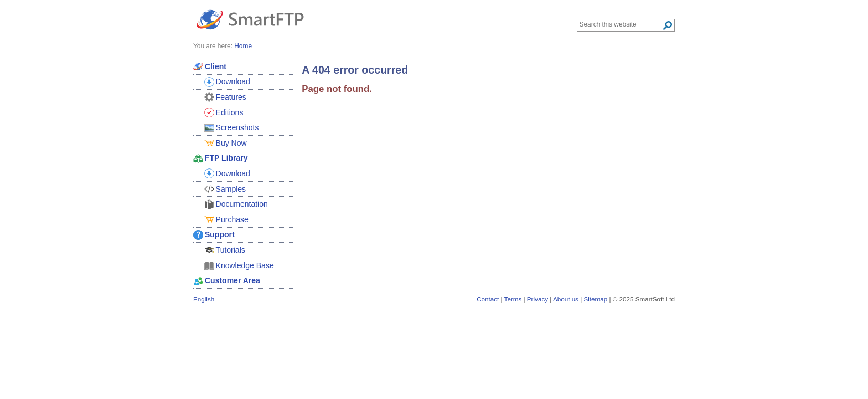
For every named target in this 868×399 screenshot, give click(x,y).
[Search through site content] (621, 24)
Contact (488, 299)
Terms (513, 299)
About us (566, 299)
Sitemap (595, 299)
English (204, 299)
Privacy (538, 299)
